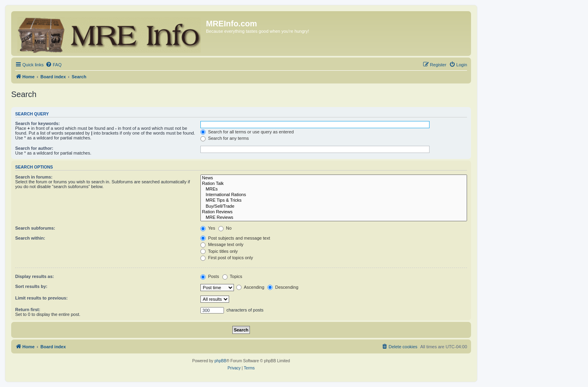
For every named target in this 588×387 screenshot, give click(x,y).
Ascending (250, 287)
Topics (232, 276)
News (334, 178)
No (225, 228)
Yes (208, 228)
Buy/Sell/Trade (334, 206)
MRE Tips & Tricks (334, 200)
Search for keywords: (38, 123)
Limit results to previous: (41, 298)
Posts (210, 276)
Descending (283, 287)
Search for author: (34, 148)
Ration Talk (334, 184)
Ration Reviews (334, 212)
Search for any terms (225, 138)
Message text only (222, 244)
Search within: (30, 238)
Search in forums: (34, 177)
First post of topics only (227, 258)
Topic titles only (219, 251)
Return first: (28, 310)
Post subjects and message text (235, 238)
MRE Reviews (334, 218)
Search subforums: (35, 228)
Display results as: (35, 276)
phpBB (220, 361)
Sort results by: (31, 286)
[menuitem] (53, 65)
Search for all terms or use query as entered (247, 132)
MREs (334, 189)
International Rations (334, 195)
